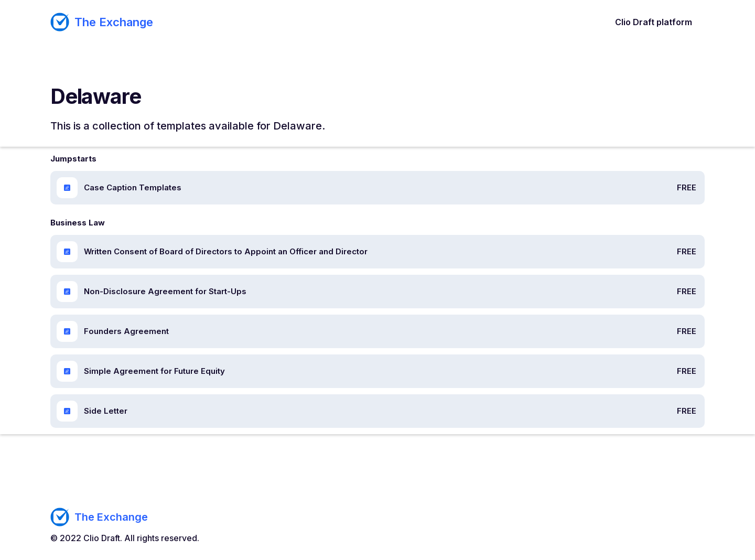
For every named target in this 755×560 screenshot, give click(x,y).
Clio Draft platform (654, 22)
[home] (102, 22)
